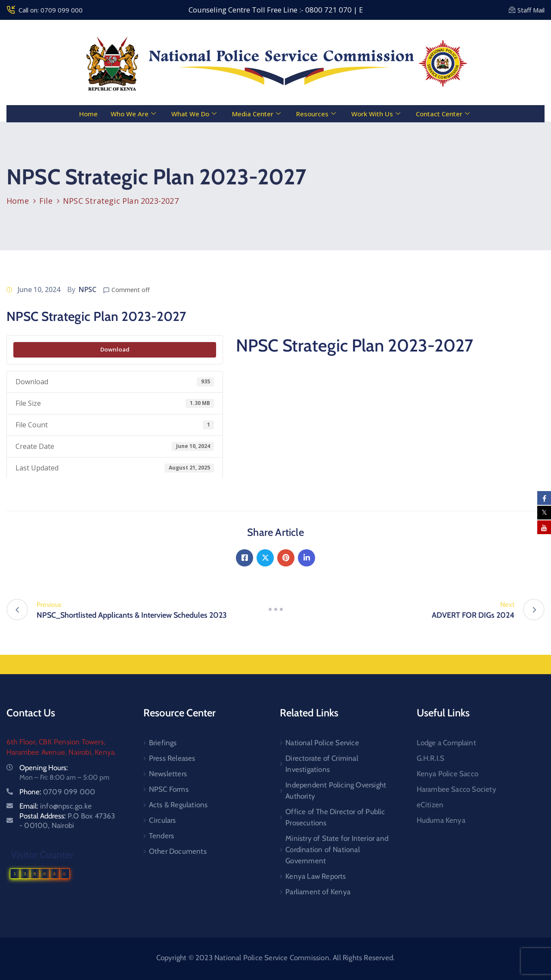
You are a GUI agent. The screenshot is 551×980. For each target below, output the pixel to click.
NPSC (87, 289)
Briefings (163, 743)
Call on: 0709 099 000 (51, 10)
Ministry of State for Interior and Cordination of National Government (337, 849)
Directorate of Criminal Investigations (322, 764)
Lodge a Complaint (446, 743)
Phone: (57, 792)
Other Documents (178, 851)
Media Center (256, 114)
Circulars (163, 820)
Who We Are (133, 114)
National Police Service (322, 743)
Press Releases (172, 758)
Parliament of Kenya (318, 892)
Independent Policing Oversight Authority (336, 790)
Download (115, 349)
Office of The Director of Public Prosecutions (335, 817)
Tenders (161, 836)
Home (88, 114)
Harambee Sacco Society (457, 789)
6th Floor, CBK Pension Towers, (56, 742)
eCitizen (430, 805)
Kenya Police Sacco (448, 774)
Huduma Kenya (441, 820)
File (46, 201)
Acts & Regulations (178, 805)
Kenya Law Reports (316, 876)
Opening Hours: (44, 768)
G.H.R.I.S (431, 758)
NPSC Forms (169, 789)
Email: (56, 806)
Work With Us (376, 114)
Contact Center (443, 114)
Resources (316, 114)
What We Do (194, 114)
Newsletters (168, 774)
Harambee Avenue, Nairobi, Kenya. (61, 752)
